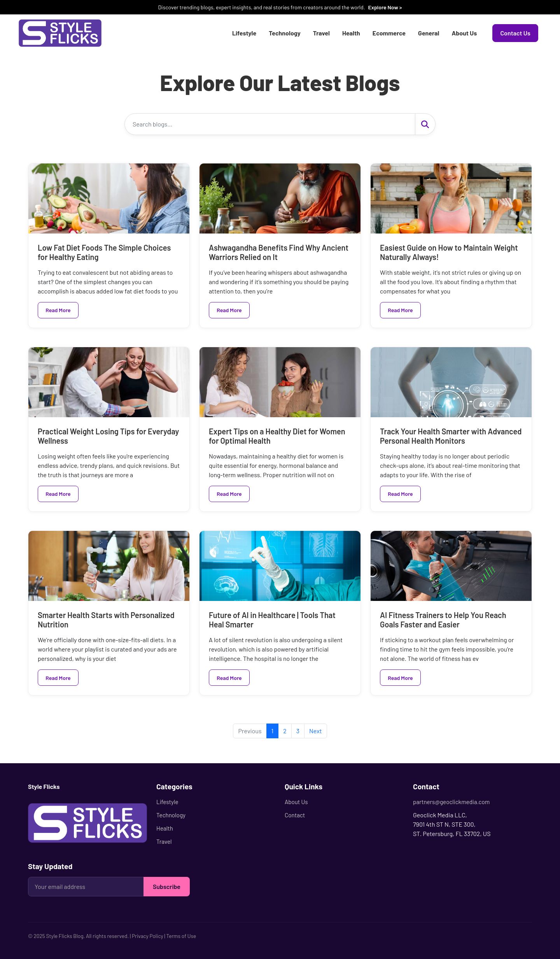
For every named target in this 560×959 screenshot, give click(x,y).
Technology (285, 33)
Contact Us (515, 33)
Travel (321, 33)
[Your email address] (86, 887)
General (429, 33)
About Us (464, 33)
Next (316, 731)
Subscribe (167, 886)
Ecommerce (389, 33)
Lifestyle (244, 33)
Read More (58, 310)
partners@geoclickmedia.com (451, 802)
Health (351, 33)
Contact (295, 815)
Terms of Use (181, 936)
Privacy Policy (148, 936)
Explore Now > (385, 7)
